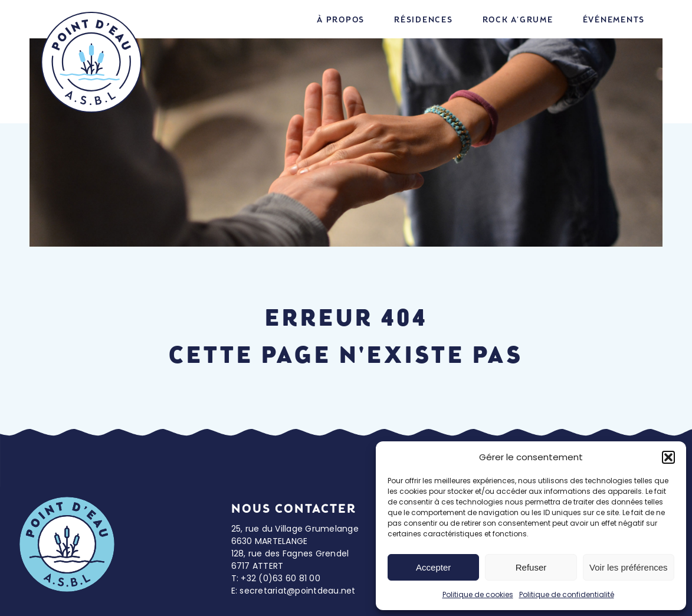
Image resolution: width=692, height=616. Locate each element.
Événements (614, 20)
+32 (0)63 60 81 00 (281, 578)
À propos (341, 20)
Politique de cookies (478, 594)
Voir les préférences (629, 567)
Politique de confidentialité (567, 594)
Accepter (433, 567)
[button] (668, 457)
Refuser (531, 567)
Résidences (424, 20)
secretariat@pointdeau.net (297, 591)
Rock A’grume (518, 20)
